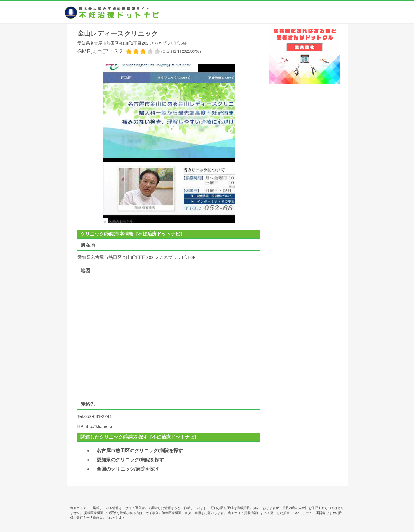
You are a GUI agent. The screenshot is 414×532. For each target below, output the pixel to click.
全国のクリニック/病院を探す (128, 469)
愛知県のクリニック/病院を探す (130, 460)
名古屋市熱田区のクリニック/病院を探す (140, 451)
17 (176, 51)
